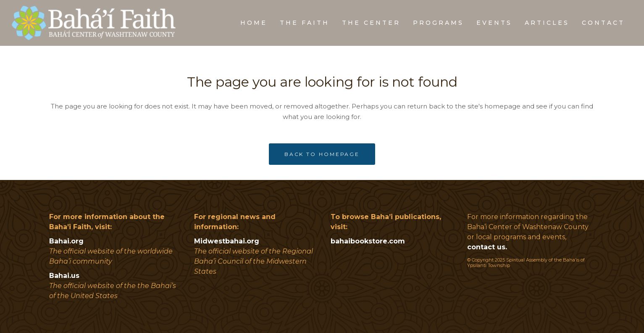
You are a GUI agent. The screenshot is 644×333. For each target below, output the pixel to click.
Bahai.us (64, 276)
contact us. (487, 247)
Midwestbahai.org (227, 241)
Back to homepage (322, 154)
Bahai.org (66, 241)
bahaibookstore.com (368, 241)
